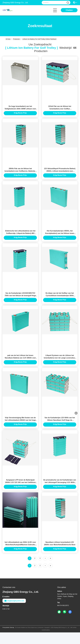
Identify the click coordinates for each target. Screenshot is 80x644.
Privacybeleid (6, 639)
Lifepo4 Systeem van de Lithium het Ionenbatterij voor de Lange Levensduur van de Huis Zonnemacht (60, 365)
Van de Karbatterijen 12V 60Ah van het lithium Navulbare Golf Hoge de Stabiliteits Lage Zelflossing (60, 429)
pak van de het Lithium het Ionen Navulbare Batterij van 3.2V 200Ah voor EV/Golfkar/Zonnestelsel (20, 365)
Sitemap (12, 639)
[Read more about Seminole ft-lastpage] (50, 577)
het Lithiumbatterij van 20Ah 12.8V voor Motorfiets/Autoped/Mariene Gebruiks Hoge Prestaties (20, 556)
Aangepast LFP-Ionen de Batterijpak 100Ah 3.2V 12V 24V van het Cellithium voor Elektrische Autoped (20, 493)
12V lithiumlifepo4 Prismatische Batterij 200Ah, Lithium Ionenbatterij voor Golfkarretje (60, 174)
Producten (16, 39)
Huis (8, 39)
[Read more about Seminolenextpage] (45, 577)
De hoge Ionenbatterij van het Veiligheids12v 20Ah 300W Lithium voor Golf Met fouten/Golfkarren (20, 110)
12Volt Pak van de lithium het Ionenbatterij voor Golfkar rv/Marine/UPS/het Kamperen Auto (60, 110)
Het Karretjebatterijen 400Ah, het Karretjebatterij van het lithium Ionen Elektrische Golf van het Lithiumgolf (60, 238)
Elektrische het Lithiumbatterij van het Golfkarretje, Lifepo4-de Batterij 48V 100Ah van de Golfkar (20, 238)
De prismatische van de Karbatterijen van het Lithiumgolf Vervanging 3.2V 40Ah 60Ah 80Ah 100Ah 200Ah (60, 493)
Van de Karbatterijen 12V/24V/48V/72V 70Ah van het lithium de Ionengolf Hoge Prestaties (20, 301)
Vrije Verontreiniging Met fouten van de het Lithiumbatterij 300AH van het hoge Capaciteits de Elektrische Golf (20, 429)
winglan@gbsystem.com (14, 612)
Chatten (69, 10)
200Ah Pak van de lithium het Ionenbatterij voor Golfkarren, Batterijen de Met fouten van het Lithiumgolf (20, 174)
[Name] (68, 3)
